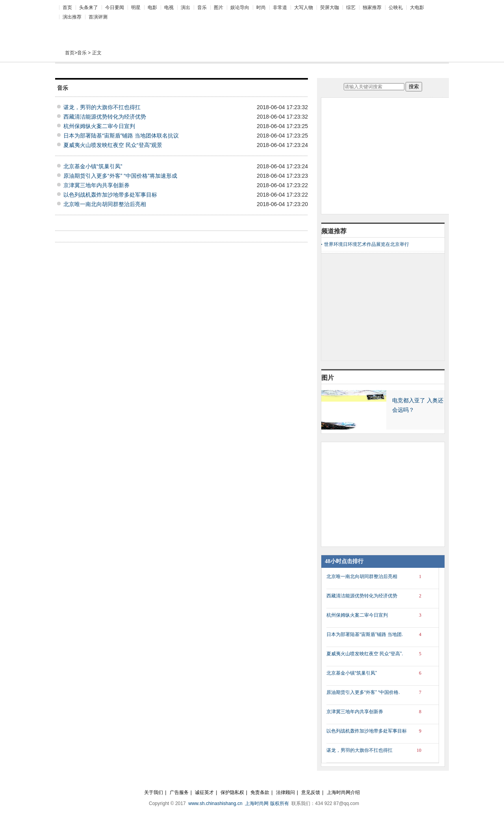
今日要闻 (115, 7)
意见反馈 (311, 792)
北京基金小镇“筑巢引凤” (93, 166)
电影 (152, 7)
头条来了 (89, 7)
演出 (185, 7)
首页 (67, 7)
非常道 (280, 7)
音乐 (202, 7)
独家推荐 (372, 7)
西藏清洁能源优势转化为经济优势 (105, 117)
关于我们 (154, 792)
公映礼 (396, 7)
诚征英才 (204, 792)
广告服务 (179, 792)
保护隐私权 (232, 792)
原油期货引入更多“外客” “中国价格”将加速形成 (120, 176)
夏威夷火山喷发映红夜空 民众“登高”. (377, 654)
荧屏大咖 (330, 7)
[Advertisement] (248, 28)
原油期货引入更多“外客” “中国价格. (377, 692)
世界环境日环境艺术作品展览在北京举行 (367, 244)
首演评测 (98, 17)
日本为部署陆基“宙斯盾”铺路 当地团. (377, 634)
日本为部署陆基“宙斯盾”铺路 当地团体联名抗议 (121, 136)
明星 (136, 7)
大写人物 (304, 7)
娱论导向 (240, 7)
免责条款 (260, 792)
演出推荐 (72, 17)
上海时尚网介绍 (343, 792)
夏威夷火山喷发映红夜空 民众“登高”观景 (113, 145)
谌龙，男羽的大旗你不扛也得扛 (102, 107)
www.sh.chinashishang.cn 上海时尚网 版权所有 (239, 803)
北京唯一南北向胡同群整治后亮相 (105, 204)
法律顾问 (285, 792)
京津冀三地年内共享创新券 (96, 185)
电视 (169, 7)
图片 (219, 7)
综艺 (351, 7)
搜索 (414, 86)
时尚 (261, 7)
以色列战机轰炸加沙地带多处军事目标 (110, 195)
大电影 (417, 7)
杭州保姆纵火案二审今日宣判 (99, 126)
